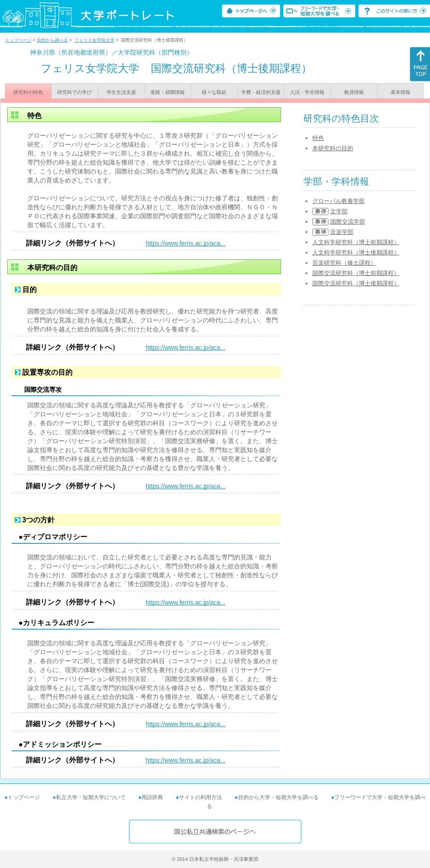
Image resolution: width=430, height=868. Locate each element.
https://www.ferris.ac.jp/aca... (186, 243)
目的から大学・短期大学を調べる (278, 797)
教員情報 (354, 92)
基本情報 (400, 92)
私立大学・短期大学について (91, 797)
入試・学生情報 (307, 92)
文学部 (339, 211)
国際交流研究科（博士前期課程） (356, 273)
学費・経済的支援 (261, 92)
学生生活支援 (121, 92)
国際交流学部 (348, 222)
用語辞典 (152, 797)
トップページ (18, 40)
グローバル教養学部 (338, 201)
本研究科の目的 (333, 148)
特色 (318, 138)
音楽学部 (342, 232)
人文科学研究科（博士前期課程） (356, 242)
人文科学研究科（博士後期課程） (356, 252)
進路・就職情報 (168, 92)
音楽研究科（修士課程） (344, 263)
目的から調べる (52, 40)
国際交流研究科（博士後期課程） (356, 283)
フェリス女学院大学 (94, 40)
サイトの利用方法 (200, 797)
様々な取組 (214, 92)
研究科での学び (75, 92)
